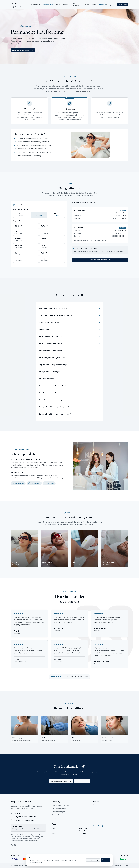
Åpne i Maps (98, 826)
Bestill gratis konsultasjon (23, 50)
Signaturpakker (48, 5)
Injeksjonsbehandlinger (60, 806)
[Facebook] (15, 845)
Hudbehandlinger (58, 812)
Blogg (58, 5)
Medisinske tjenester (59, 815)
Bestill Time (123, 5)
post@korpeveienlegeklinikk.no (24, 817)
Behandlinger (35, 5)
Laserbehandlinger (59, 809)
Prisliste (86, 5)
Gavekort (66, 5)
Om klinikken (76, 5)
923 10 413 (110, 5)
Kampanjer (103, 5)
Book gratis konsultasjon (100, 260)
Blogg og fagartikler (59, 818)
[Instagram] (12, 845)
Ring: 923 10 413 (82, 781)
